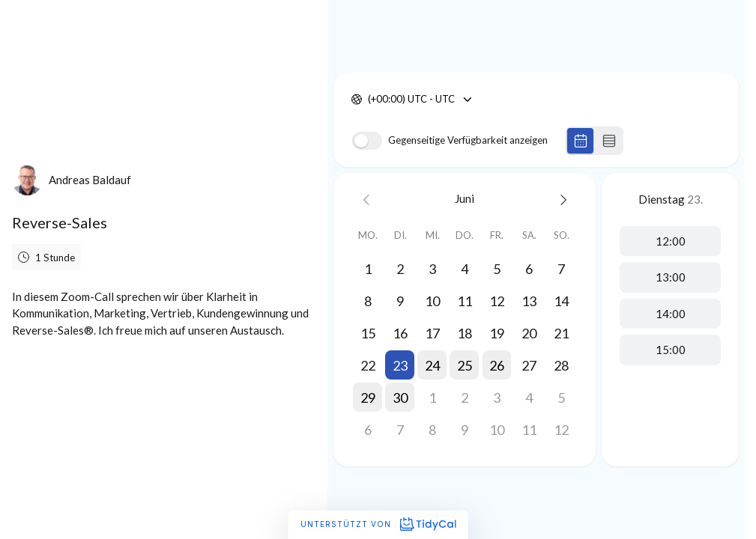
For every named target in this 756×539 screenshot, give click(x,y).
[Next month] (562, 199)
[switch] (367, 141)
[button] (400, 365)
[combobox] (369, 100)
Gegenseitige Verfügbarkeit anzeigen (468, 140)
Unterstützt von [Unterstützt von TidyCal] (378, 524)
